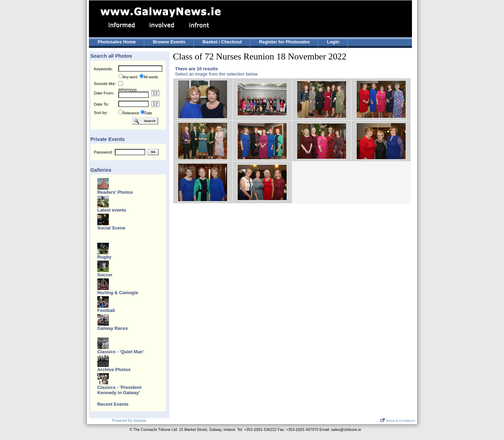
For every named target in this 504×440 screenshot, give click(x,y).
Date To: (101, 104)
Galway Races (113, 328)
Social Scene (111, 228)
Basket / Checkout (222, 42)
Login (333, 42)
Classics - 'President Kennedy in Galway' (119, 390)
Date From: (104, 93)
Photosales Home (117, 42)
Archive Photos (114, 370)
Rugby (104, 257)
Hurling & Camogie (118, 293)
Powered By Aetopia (129, 420)
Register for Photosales (284, 42)
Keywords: (103, 69)
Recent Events (113, 404)
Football (106, 310)
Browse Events (169, 42)
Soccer (105, 275)
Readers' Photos (115, 192)
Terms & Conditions (398, 421)
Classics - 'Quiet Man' (121, 352)
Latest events (112, 210)
